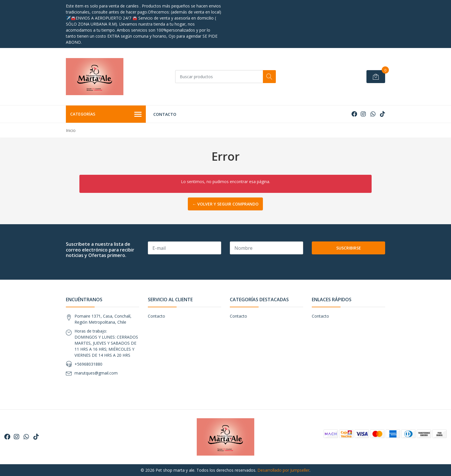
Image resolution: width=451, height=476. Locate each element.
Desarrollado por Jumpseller (283, 470)
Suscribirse (349, 248)
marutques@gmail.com (96, 373)
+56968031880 (88, 364)
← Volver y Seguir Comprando (225, 204)
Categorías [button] (106, 114)
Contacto (165, 114)
